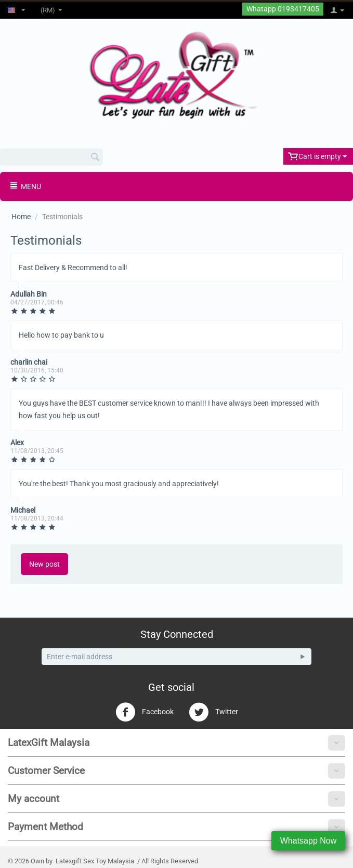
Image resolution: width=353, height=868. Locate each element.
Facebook (145, 712)
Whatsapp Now (309, 841)
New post (44, 564)
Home (21, 217)
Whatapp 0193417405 (283, 9)
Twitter (213, 712)
